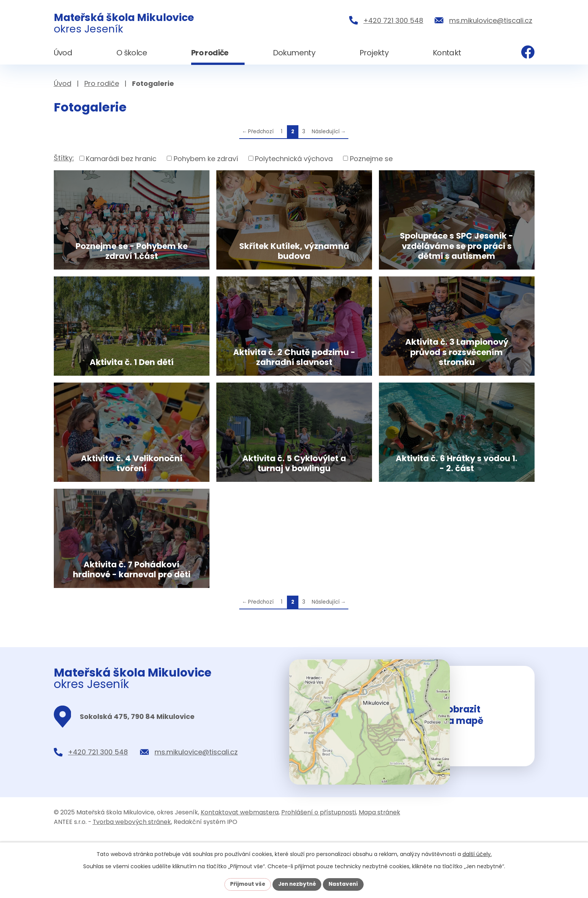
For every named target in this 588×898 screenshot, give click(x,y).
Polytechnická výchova (294, 158)
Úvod (63, 83)
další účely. (477, 854)
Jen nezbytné (297, 884)
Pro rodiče (102, 83)
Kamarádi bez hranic (121, 158)
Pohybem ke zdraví (206, 158)
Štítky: (64, 158)
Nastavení (345, 884)
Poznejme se (371, 158)
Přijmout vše (246, 884)
